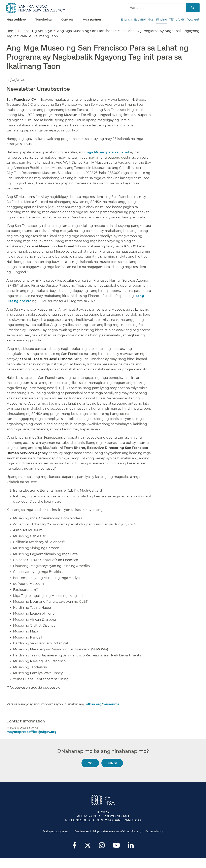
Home (11, 31)
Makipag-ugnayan (56, 831)
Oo (90, 763)
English (126, 20)
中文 (151, 20)
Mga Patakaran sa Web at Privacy (117, 831)
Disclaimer (81, 831)
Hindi (112, 763)
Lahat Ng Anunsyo (37, 31)
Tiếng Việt (177, 20)
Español (140, 20)
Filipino (162, 20)
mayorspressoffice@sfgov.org (31, 732)
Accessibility (154, 831)
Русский (193, 20)
